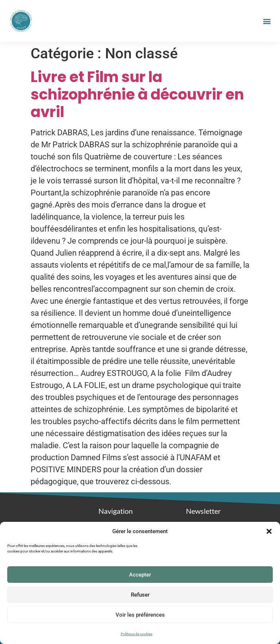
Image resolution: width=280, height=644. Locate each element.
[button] (269, 531)
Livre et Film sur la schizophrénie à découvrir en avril (137, 94)
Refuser (140, 595)
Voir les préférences (140, 615)
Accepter (140, 575)
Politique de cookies (137, 634)
